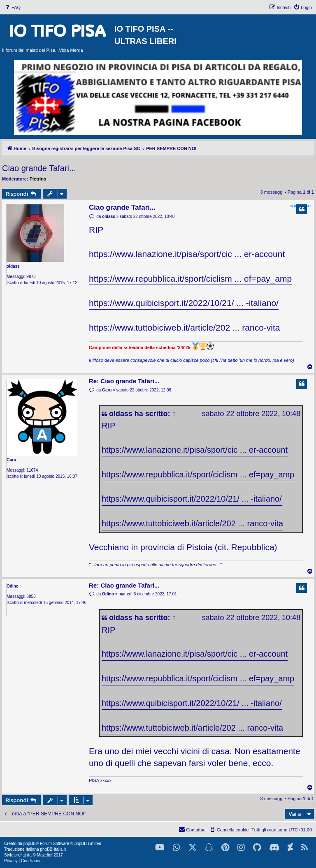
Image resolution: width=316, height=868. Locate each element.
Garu (11, 460)
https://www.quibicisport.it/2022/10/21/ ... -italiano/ (184, 303)
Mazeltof (45, 855)
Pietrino (38, 179)
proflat (20, 855)
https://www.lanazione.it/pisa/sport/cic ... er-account (187, 254)
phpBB (30, 844)
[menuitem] (12, 7)
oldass (13, 266)
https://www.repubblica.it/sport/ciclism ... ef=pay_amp (190, 279)
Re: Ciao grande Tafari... (124, 381)
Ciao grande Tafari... (39, 168)
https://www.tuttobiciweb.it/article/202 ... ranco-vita (185, 328)
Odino (13, 586)
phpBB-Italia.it (53, 849)
